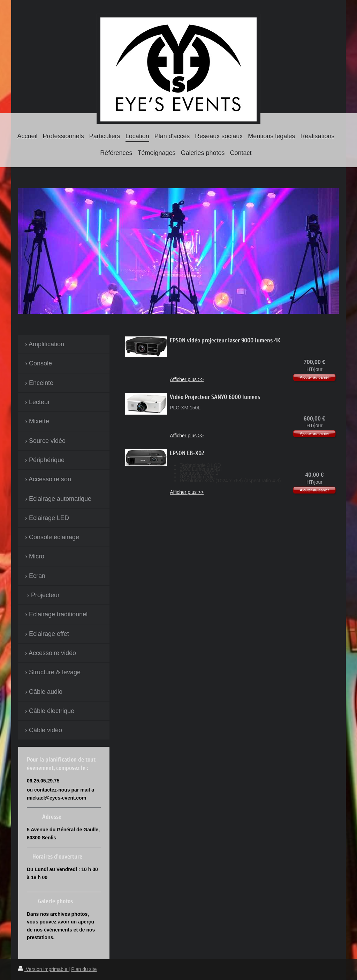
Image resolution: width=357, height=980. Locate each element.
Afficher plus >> (187, 379)
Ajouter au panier (314, 377)
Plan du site (84, 969)
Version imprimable (43, 969)
